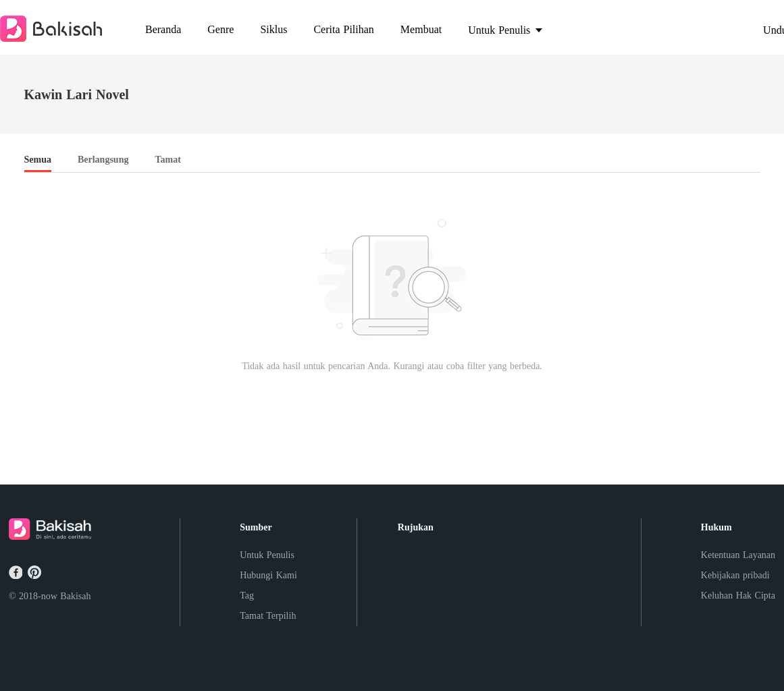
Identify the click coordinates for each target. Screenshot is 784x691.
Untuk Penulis (267, 555)
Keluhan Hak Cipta (738, 596)
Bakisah (75, 596)
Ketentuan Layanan (738, 555)
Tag (247, 596)
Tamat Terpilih (268, 616)
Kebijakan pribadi (735, 575)
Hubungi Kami (268, 575)
